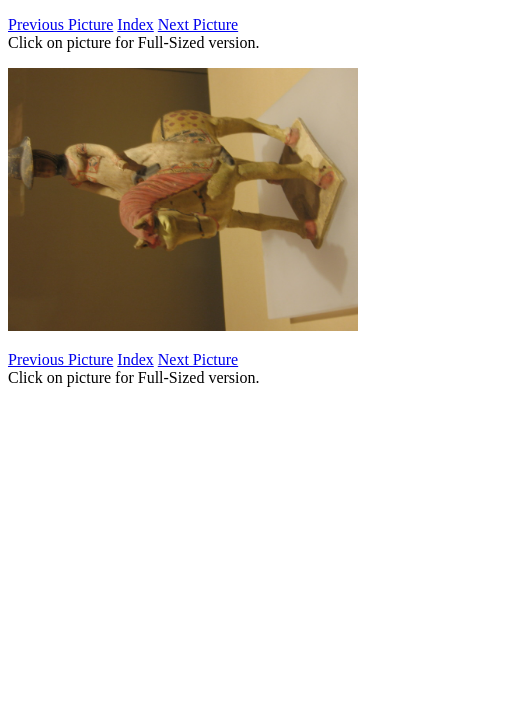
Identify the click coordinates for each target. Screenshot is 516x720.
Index (135, 24)
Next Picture (198, 24)
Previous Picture (60, 24)
